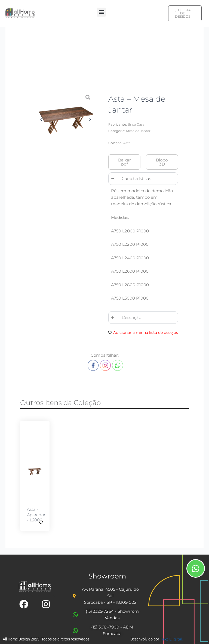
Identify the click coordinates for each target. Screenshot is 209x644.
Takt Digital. (172, 639)
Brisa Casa (136, 124)
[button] (101, 12)
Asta (127, 143)
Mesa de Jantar (138, 131)
